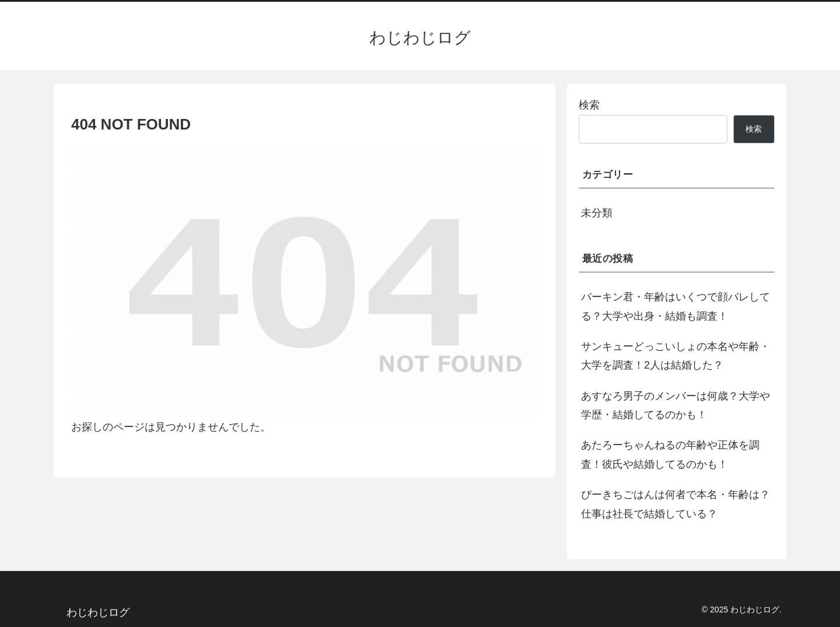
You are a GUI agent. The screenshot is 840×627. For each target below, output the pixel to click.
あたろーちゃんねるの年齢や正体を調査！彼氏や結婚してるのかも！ (670, 454)
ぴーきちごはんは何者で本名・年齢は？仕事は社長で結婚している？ (675, 504)
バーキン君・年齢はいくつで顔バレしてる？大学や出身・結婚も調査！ (675, 306)
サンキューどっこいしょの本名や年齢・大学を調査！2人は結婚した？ (675, 356)
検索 (589, 105)
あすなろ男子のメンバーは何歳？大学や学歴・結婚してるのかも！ (675, 405)
